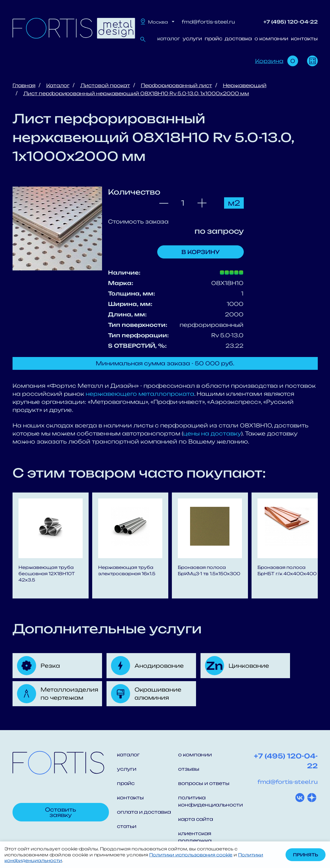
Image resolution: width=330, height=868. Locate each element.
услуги (192, 39)
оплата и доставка (144, 812)
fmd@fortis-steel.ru (208, 22)
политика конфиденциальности (209, 801)
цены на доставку (212, 433)
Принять (306, 855)
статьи (127, 826)
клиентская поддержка (195, 837)
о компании (271, 39)
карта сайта (196, 819)
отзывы (189, 769)
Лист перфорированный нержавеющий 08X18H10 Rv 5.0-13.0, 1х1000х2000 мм (136, 93)
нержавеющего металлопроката (140, 394)
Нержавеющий (245, 85)
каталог (169, 39)
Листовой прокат (105, 85)
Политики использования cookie (191, 855)
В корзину (201, 252)
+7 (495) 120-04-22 (291, 22)
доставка (238, 39)
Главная (24, 85)
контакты (304, 39)
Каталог (58, 85)
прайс (213, 39)
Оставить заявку (61, 812)
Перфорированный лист (176, 85)
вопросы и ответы (204, 783)
